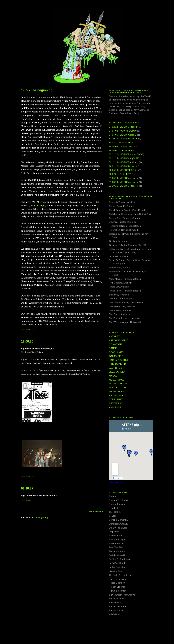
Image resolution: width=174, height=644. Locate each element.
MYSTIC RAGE (117, 392)
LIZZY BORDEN (117, 372)
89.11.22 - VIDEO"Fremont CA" (125, 154)
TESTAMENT (116, 403)
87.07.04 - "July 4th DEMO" (123, 131)
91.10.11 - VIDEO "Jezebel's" (124, 186)
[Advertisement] (87, 635)
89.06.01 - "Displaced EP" (122, 151)
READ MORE (96, 511)
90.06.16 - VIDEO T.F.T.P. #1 (123, 170)
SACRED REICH (117, 396)
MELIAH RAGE (117, 380)
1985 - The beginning (37, 90)
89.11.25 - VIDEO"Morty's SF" (124, 158)
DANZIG (113, 348)
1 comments (28, 501)
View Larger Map (116, 482)
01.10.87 (27, 488)
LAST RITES (115, 368)
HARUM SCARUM (118, 360)
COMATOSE (115, 344)
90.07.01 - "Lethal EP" (120, 174)
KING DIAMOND (117, 364)
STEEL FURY (116, 399)
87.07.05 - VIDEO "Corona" (123, 135)
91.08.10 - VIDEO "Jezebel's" (124, 182)
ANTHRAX (114, 336)
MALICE (113, 376)
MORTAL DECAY (118, 388)
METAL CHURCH (118, 384)
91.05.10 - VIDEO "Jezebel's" (124, 178)
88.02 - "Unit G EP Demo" (122, 143)
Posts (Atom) (41, 518)
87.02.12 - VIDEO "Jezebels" (123, 127)
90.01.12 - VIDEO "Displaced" (124, 166)
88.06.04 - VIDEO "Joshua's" (123, 147)
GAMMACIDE (116, 356)
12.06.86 (27, 341)
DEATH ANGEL (117, 352)
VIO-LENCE (115, 407)
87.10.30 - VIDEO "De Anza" (123, 139)
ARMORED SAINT (118, 340)
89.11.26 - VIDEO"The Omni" (124, 162)
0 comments (28, 329)
